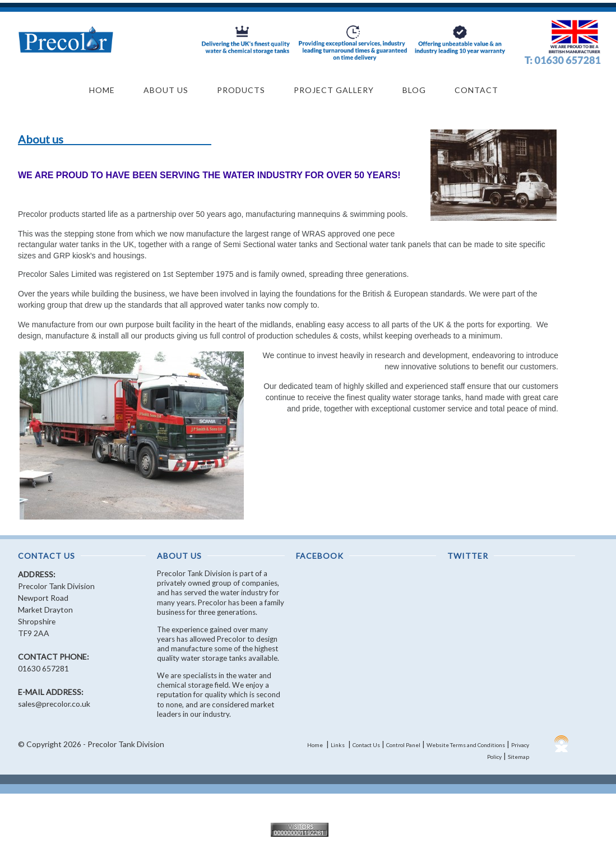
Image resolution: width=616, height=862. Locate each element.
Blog (414, 90)
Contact (476, 90)
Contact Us (366, 745)
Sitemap (518, 757)
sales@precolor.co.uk (54, 704)
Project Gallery (334, 90)
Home (102, 90)
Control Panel (403, 745)
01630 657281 (43, 668)
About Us (166, 90)
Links (338, 745)
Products (241, 90)
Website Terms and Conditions (466, 745)
